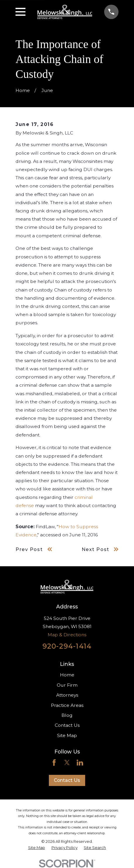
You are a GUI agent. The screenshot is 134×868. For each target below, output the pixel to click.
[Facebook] (54, 763)
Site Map (67, 735)
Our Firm (67, 685)
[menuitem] (37, 847)
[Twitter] (67, 763)
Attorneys (67, 695)
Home (67, 675)
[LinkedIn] (80, 763)
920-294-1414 (67, 646)
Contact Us (67, 725)
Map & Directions (67, 635)
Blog (67, 715)
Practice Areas (67, 705)
